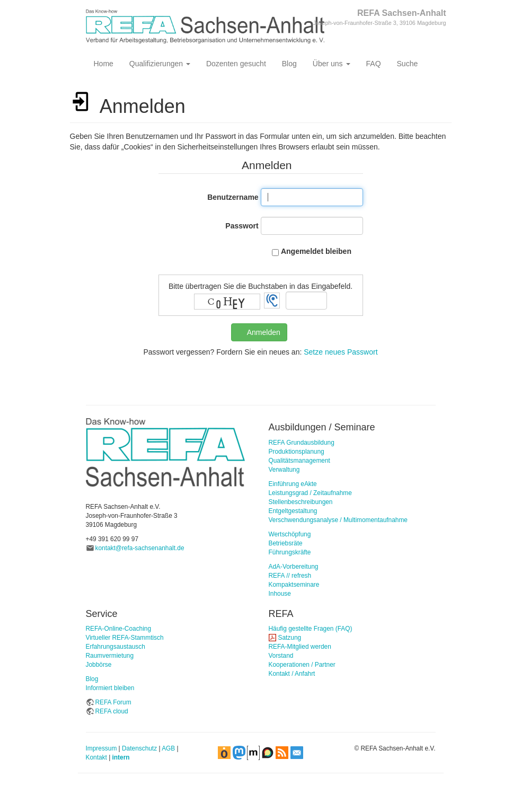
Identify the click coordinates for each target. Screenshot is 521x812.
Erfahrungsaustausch (116, 647)
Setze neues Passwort (341, 352)
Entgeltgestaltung (293, 511)
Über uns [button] (332, 64)
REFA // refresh (290, 576)
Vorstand (281, 656)
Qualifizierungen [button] (160, 64)
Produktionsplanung (297, 452)
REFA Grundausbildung (302, 443)
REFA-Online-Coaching (119, 629)
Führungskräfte (290, 552)
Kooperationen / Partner (302, 665)
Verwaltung (284, 470)
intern (121, 757)
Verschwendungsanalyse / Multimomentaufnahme (338, 520)
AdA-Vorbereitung (294, 567)
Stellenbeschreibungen (301, 502)
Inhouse (280, 594)
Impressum (101, 748)
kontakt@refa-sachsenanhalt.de (140, 548)
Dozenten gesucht (236, 64)
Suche (408, 64)
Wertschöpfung (290, 534)
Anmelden (264, 332)
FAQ (374, 64)
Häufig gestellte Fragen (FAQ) (311, 629)
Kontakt (96, 757)
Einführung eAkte (293, 484)
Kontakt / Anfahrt (292, 674)
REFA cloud (112, 711)
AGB (168, 748)
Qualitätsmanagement (299, 461)
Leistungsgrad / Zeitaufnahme (310, 493)
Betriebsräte (286, 543)
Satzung (290, 638)
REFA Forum (113, 702)
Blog (289, 64)
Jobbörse (99, 665)
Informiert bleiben (110, 688)
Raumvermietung (110, 656)
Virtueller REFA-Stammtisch (125, 638)
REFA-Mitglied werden (300, 647)
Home (104, 64)
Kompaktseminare (294, 585)
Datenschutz (139, 748)
